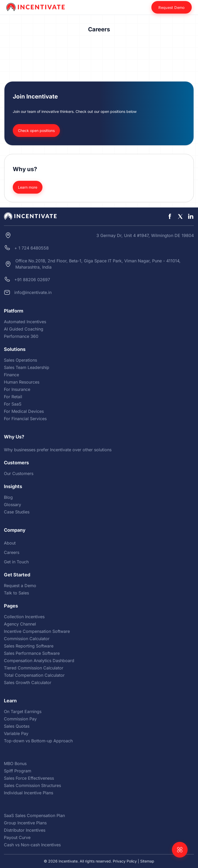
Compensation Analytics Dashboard (39, 661)
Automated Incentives (25, 322)
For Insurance (17, 389)
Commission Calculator (27, 639)
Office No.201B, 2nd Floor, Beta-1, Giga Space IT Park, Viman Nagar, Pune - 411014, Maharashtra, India (98, 264)
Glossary (13, 505)
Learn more (28, 187)
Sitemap (147, 861)
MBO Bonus (15, 763)
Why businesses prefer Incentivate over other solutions (58, 450)
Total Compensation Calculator (34, 675)
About (10, 543)
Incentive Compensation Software (37, 631)
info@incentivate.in (33, 292)
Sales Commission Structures (32, 785)
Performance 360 (21, 336)
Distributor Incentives (25, 830)
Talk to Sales (16, 593)
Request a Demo (20, 586)
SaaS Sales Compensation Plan (34, 815)
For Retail (13, 397)
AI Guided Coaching (24, 329)
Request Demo (171, 7)
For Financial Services (25, 419)
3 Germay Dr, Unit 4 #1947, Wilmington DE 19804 (145, 235)
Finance (11, 375)
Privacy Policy (125, 861)
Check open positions (36, 131)
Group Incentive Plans (25, 823)
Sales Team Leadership (27, 367)
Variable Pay (16, 733)
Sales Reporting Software (29, 646)
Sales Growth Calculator (28, 682)
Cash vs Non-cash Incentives (32, 845)
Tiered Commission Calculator (34, 668)
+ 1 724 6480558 (32, 248)
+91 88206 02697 (32, 280)
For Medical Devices (24, 411)
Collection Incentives (24, 617)
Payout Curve (17, 837)
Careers (12, 552)
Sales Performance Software (32, 653)
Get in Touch (16, 562)
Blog (8, 497)
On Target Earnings (23, 711)
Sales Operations (20, 360)
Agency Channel (20, 624)
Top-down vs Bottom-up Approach (38, 741)
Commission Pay (20, 719)
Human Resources (22, 382)
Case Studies (17, 512)
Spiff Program (18, 771)
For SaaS (13, 404)
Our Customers (19, 473)
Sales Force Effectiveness (29, 778)
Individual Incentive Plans (29, 793)
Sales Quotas (17, 726)
